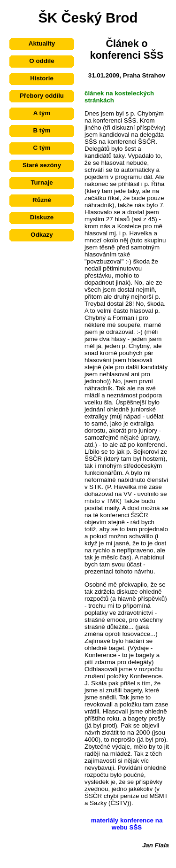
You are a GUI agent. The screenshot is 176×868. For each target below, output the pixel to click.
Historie (42, 78)
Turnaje (42, 182)
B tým (42, 130)
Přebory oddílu (42, 96)
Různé (42, 200)
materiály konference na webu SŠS (127, 824)
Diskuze (42, 217)
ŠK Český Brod (88, 18)
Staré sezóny (42, 165)
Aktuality (42, 43)
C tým (42, 148)
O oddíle (42, 61)
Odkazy (42, 235)
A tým (42, 113)
